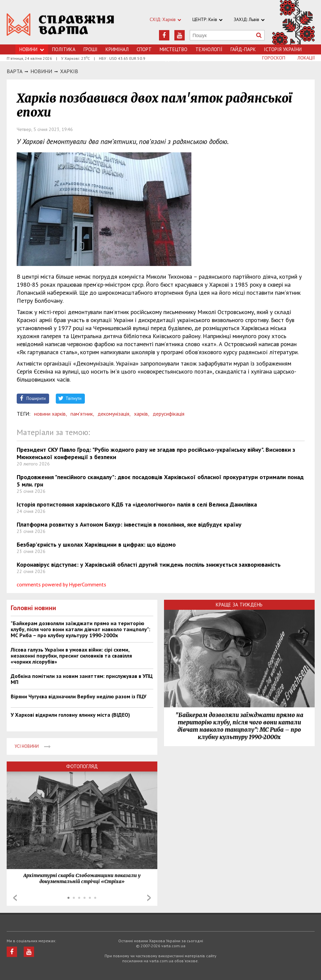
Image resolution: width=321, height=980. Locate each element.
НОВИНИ (41, 71)
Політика (64, 49)
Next (149, 898)
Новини (32, 49)
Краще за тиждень (239, 605)
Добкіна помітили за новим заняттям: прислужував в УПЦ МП (82, 679)
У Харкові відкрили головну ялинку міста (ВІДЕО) (70, 715)
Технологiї (209, 49)
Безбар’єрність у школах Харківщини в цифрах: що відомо (96, 544)
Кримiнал (117, 49)
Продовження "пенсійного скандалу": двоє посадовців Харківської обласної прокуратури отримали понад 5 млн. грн (160, 481)
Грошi (91, 49)
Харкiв (69, 71)
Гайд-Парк (243, 49)
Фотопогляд (82, 766)
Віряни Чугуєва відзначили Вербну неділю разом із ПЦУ (78, 696)
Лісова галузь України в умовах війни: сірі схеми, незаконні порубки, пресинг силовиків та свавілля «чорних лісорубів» (71, 656)
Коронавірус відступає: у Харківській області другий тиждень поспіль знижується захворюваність (149, 565)
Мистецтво (174, 49)
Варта (15, 71)
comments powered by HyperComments (61, 584)
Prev (15, 898)
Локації (306, 58)
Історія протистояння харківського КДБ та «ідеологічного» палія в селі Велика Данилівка (137, 504)
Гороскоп (274, 58)
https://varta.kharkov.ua (61, 26)
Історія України (283, 49)
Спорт (144, 49)
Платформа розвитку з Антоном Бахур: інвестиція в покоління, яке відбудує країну (129, 524)
